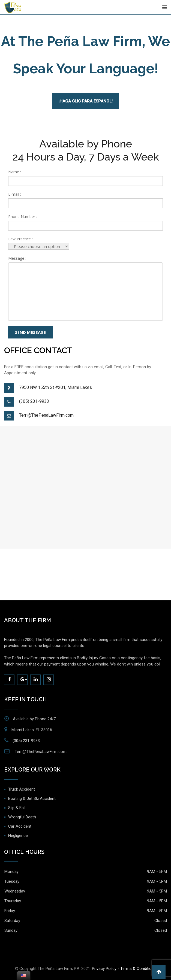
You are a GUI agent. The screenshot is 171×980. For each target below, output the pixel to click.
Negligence (18, 836)
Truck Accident (22, 789)
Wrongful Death (22, 817)
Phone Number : (23, 217)
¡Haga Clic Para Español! (85, 101)
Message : (17, 258)
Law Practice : (20, 239)
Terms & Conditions (138, 969)
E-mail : (15, 194)
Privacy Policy (104, 969)
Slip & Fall (17, 808)
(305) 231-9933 (34, 401)
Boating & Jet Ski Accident (32, 798)
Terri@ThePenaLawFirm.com (46, 415)
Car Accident (20, 826)
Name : (15, 172)
